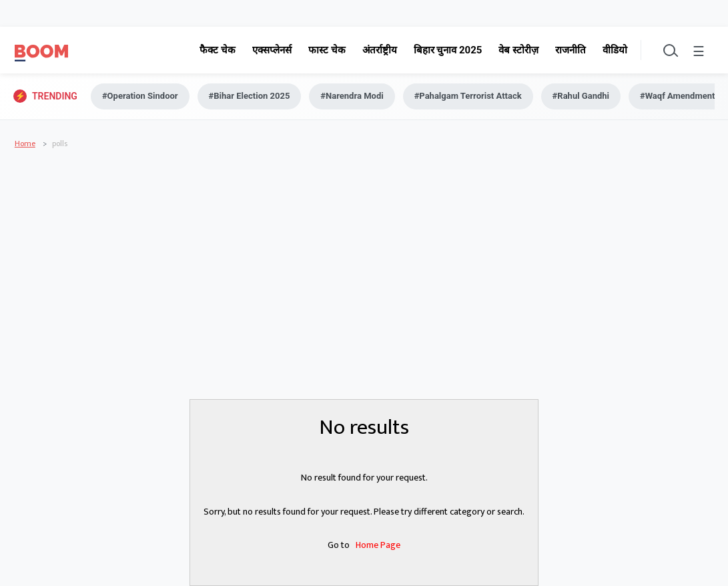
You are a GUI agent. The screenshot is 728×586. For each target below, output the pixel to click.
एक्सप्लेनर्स (272, 50)
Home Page (378, 545)
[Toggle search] (669, 50)
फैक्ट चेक (218, 50)
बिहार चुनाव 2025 (448, 50)
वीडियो (615, 50)
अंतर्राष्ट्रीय (380, 50)
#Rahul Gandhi (581, 96)
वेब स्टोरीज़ (518, 50)
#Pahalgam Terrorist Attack (468, 96)
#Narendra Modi (352, 96)
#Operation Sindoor (140, 96)
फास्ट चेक (327, 50)
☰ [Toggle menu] (699, 52)
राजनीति (571, 50)
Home (25, 143)
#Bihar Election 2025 (250, 96)
